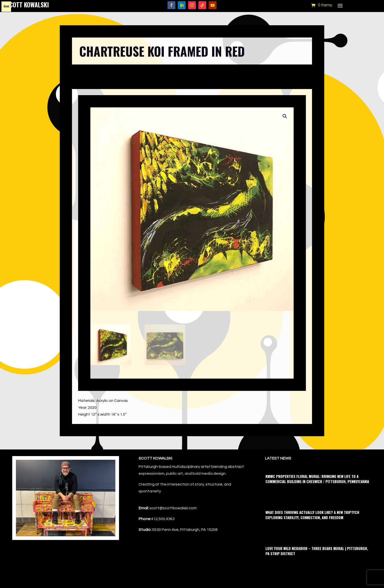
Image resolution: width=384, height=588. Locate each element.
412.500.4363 (163, 519)
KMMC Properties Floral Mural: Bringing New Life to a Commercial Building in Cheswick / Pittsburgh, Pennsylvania (317, 479)
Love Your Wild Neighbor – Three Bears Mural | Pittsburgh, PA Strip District (317, 551)
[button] (285, 116)
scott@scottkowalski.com (173, 508)
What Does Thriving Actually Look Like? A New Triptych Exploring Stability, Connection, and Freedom (312, 515)
